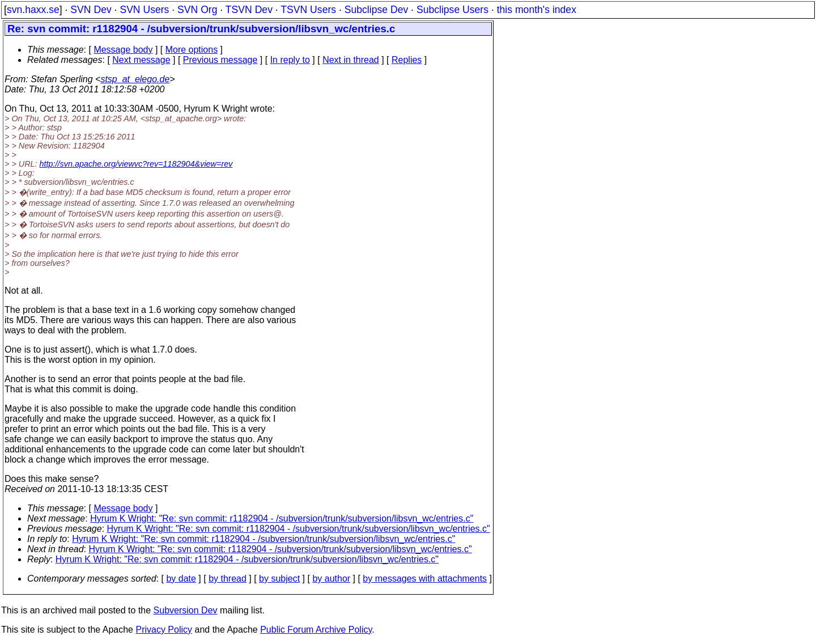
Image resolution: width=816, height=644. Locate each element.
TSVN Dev (249, 10)
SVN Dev (91, 10)
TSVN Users (308, 10)
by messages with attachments (425, 579)
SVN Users (144, 10)
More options (192, 50)
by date (181, 579)
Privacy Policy (164, 630)
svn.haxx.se (33, 10)
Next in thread (351, 60)
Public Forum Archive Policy (316, 630)
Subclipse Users (452, 10)
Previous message (220, 60)
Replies (407, 60)
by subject (279, 579)
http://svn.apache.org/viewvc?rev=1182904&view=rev (136, 164)
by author (331, 579)
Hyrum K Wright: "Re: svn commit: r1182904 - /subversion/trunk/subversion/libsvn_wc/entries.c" (282, 518)
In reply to (290, 60)
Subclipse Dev (376, 10)
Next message (141, 60)
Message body (123, 50)
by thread (228, 579)
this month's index (537, 10)
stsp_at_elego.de (135, 79)
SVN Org (197, 10)
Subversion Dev (186, 610)
